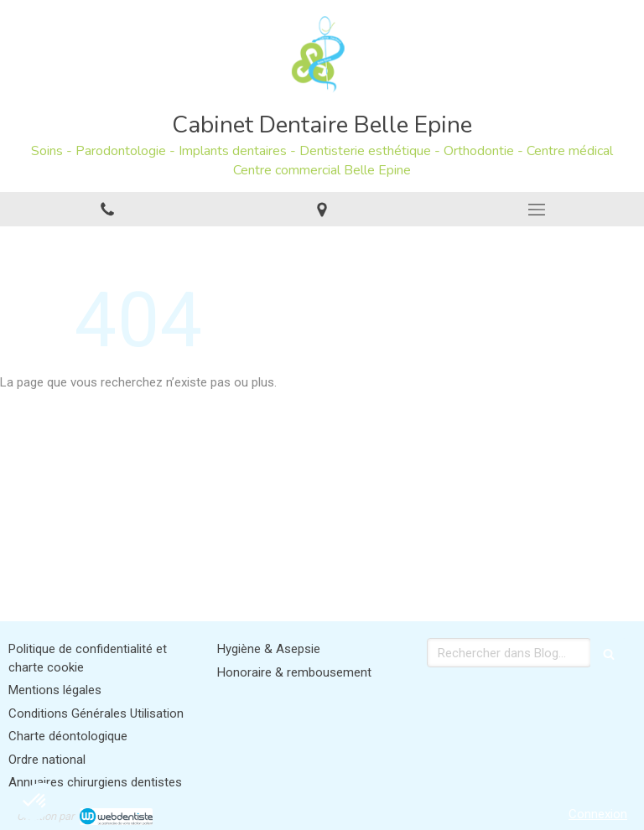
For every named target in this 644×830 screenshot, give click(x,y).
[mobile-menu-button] (537, 210)
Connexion (598, 814)
